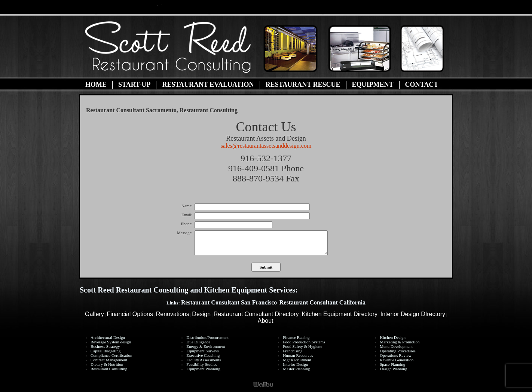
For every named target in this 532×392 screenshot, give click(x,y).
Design (201, 314)
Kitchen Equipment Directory (340, 314)
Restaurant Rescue (303, 85)
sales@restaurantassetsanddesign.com (266, 146)
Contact (422, 85)
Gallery (94, 314)
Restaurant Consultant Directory (256, 314)
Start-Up (134, 85)
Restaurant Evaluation (208, 85)
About (266, 321)
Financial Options (130, 314)
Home (96, 85)
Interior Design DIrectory (413, 314)
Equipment (373, 85)
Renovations (173, 314)
